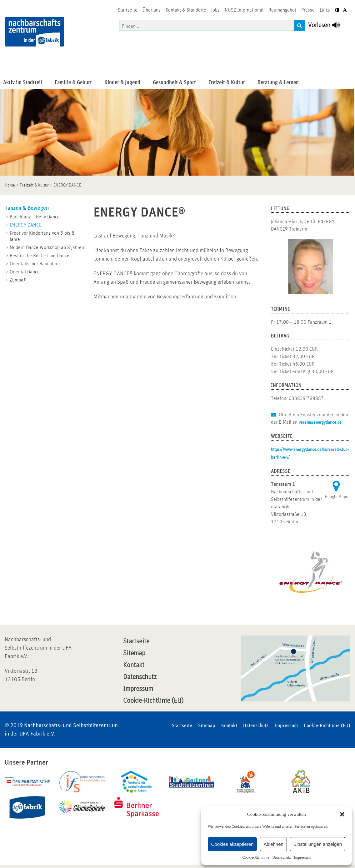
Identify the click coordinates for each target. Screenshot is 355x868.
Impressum (302, 857)
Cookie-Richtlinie (256, 857)
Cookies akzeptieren (232, 844)
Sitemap (134, 653)
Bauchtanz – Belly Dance (35, 217)
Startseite (136, 641)
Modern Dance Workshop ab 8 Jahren (47, 247)
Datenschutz (281, 857)
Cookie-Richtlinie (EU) (153, 701)
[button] (342, 814)
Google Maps (336, 497)
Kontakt (134, 665)
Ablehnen (273, 844)
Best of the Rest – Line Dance (40, 256)
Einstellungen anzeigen (318, 844)
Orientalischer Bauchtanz (35, 264)
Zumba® (18, 280)
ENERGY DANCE (26, 225)
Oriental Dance (25, 272)
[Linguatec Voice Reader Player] (328, 27)
